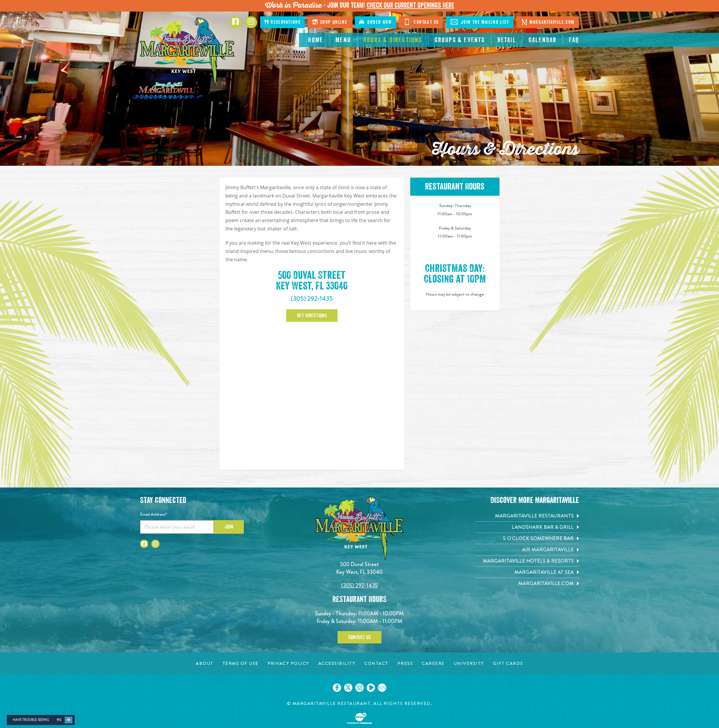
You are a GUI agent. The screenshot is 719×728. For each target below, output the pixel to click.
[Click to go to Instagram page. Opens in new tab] (251, 22)
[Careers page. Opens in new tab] (433, 664)
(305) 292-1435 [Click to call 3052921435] (312, 298)
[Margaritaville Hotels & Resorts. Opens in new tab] (527, 561)
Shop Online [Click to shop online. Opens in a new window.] (330, 22)
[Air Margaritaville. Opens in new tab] (527, 550)
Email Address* (153, 514)
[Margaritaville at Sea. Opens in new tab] (527, 572)
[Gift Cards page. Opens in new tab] (508, 664)
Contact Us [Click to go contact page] (421, 22)
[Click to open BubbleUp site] (359, 719)
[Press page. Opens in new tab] (405, 664)
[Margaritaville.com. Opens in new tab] (527, 583)
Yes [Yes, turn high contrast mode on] (59, 720)
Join (229, 527)
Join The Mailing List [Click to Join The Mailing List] (480, 22)
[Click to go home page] (187, 52)
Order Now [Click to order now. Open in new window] (375, 22)
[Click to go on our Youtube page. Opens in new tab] (371, 688)
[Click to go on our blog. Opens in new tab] (382, 688)
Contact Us (359, 637)
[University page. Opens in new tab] (469, 664)
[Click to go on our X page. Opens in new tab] (348, 688)
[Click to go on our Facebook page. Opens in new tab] (337, 688)
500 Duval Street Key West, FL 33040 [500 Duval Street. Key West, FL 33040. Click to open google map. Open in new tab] (312, 281)
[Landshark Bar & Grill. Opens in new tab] (527, 527)
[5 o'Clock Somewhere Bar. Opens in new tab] (527, 538)
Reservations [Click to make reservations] (282, 22)
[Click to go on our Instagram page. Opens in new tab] (359, 688)
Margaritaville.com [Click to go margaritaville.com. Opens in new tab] (548, 22)
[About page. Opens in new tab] (205, 664)
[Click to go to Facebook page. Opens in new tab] (236, 22)
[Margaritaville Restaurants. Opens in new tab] (527, 516)
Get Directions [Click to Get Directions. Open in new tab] (312, 316)
